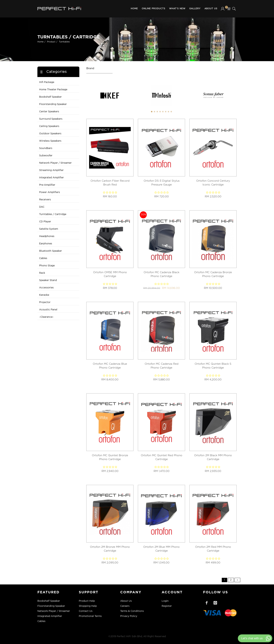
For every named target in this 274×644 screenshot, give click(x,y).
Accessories (46, 288)
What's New (177, 9)
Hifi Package (47, 82)
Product (51, 42)
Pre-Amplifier (47, 185)
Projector (45, 302)
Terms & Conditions (132, 611)
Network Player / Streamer (55, 163)
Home (134, 9)
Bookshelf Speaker (50, 97)
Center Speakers (49, 112)
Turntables (64, 42)
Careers (125, 606)
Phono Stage (47, 266)
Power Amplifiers (50, 192)
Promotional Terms (90, 616)
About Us (211, 9)
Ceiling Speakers (49, 126)
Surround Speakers (51, 119)
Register (167, 606)
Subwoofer (46, 156)
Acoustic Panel (48, 310)
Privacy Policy (129, 616)
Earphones (46, 244)
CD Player (45, 222)
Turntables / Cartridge (53, 214)
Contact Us (86, 611)
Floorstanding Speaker (53, 104)
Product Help (87, 601)
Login (165, 601)
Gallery (195, 9)
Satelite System (49, 229)
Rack (42, 273)
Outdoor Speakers (50, 134)
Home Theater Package (53, 90)
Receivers (45, 200)
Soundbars (46, 148)
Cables (43, 258)
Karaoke (44, 295)
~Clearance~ (46, 317)
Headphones (47, 236)
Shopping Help (88, 606)
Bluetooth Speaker (51, 251)
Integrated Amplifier (51, 178)
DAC (42, 207)
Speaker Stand (48, 280)
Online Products (154, 9)
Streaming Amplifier (51, 170)
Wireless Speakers (50, 141)
